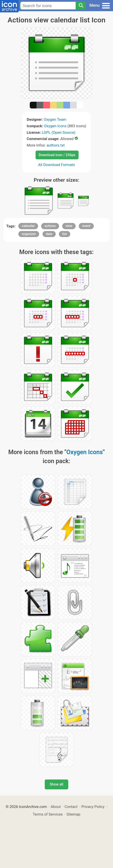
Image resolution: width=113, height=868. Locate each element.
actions (50, 226)
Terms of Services (48, 814)
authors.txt (56, 145)
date (49, 234)
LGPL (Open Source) (59, 132)
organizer (29, 234)
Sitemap (73, 814)
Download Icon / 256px (57, 155)
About (56, 807)
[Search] (81, 6)
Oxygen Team (55, 119)
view (69, 226)
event (86, 226)
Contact (71, 807)
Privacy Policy (93, 807)
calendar (28, 226)
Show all (56, 784)
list (64, 234)
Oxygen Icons (55, 126)
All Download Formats (56, 165)
